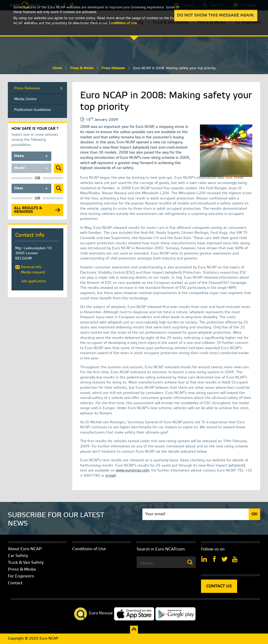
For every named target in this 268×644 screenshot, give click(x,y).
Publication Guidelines (33, 110)
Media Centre (25, 99)
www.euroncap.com (132, 471)
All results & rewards (28, 210)
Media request (33, 272)
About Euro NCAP (25, 549)
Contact (15, 583)
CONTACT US (219, 586)
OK (255, 514)
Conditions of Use (89, 549)
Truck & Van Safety (26, 563)
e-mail (110, 476)
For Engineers (21, 576)
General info (31, 267)
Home (57, 68)
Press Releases (113, 68)
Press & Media (82, 68)
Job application (33, 281)
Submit (59, 168)
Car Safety (18, 556)
